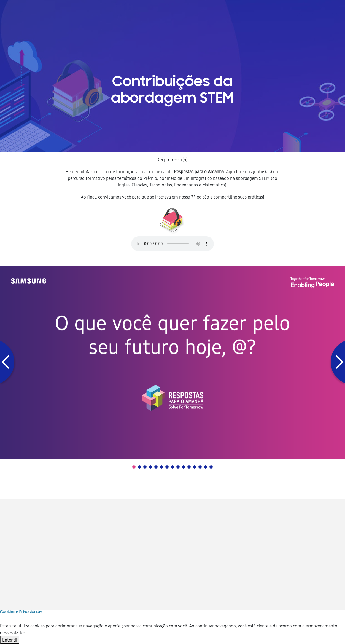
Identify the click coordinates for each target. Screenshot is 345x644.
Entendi (10, 640)
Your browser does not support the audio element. (172, 244)
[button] (8, 363)
